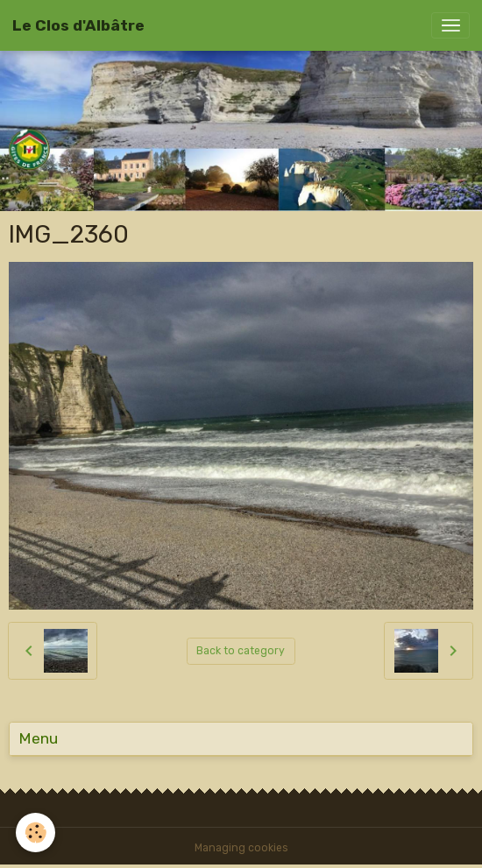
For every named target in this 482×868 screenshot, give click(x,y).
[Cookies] (35, 833)
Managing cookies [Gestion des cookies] (241, 848)
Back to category (241, 651)
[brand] (78, 25)
